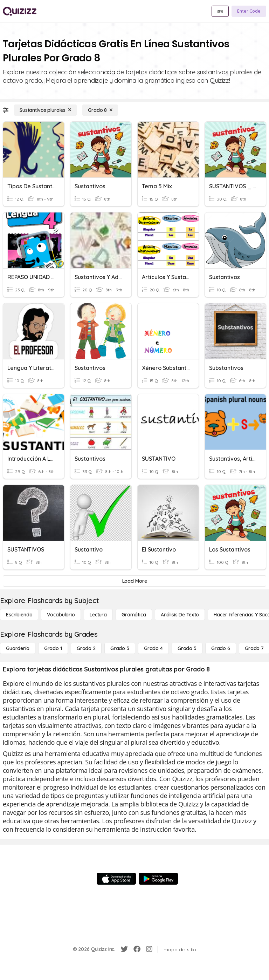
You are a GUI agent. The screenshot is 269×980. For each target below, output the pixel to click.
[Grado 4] (153, 648)
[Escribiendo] (19, 615)
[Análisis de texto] (180, 615)
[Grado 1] (53, 648)
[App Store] (116, 879)
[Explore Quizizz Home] (20, 11)
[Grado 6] (221, 648)
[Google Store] (158, 879)
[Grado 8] (100, 110)
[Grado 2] (86, 648)
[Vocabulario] (61, 615)
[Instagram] (149, 949)
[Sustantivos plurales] (45, 110)
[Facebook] (137, 949)
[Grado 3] (120, 648)
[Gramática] (134, 615)
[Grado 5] (187, 648)
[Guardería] (18, 648)
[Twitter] (124, 949)
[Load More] (134, 581)
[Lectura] (98, 615)
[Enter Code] (249, 11)
